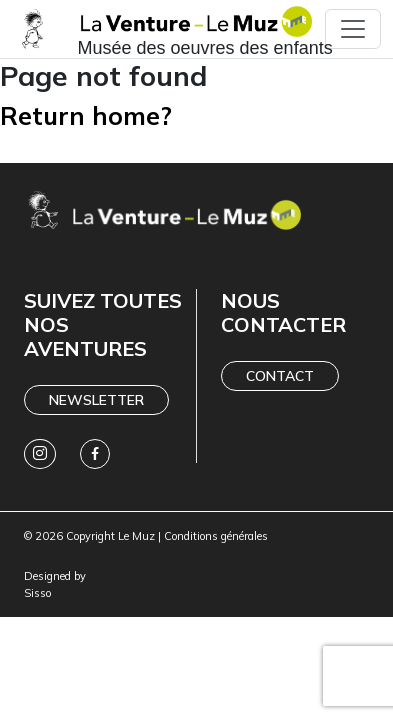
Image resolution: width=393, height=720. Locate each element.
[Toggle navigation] (353, 29)
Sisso (37, 593)
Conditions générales (216, 536)
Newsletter (96, 400)
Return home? (86, 115)
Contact (280, 376)
